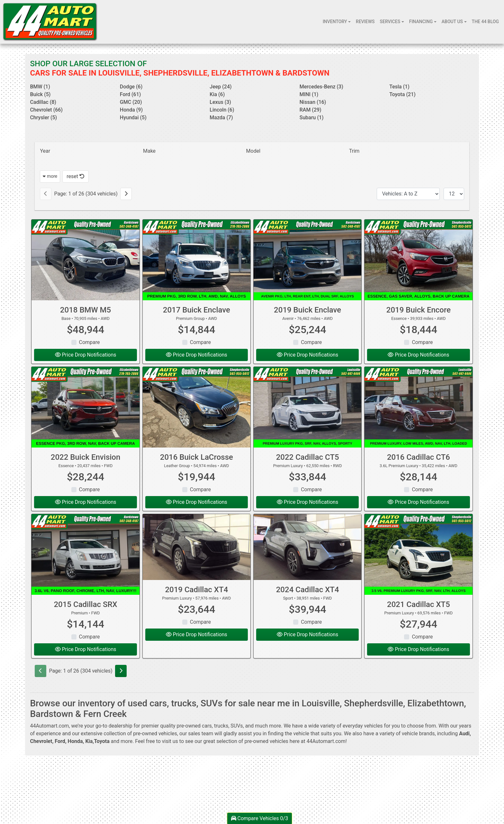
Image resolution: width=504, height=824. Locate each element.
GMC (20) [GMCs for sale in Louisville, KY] (131, 102)
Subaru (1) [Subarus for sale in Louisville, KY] (312, 118)
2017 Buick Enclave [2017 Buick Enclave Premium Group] (197, 310)
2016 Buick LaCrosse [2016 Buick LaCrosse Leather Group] (197, 457)
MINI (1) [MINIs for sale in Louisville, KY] (309, 94)
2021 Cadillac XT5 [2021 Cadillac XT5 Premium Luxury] (419, 604)
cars (207, 726)
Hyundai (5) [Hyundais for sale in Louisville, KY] (133, 118)
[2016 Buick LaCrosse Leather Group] (197, 407)
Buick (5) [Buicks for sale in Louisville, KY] (40, 94)
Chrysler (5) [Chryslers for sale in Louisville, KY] (43, 118)
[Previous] (46, 194)
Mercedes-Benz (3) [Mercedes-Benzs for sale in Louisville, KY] (321, 87)
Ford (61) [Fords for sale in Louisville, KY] (130, 94)
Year (45, 151)
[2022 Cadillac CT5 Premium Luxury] (307, 407)
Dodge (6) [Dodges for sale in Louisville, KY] (131, 87)
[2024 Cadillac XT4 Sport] (307, 547)
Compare (90, 342)
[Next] (126, 194)
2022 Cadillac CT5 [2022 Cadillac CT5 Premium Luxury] (308, 457)
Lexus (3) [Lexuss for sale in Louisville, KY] (220, 102)
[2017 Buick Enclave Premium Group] (197, 260)
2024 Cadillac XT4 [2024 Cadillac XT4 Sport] (308, 590)
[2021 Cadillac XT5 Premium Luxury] (418, 554)
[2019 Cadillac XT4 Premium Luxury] (197, 547)
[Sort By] (408, 194)
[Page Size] (454, 194)
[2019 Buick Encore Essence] (418, 260)
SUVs (237, 726)
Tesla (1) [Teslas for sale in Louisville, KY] (399, 87)
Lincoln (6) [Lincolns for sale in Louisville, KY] (222, 110)
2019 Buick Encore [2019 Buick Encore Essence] (419, 310)
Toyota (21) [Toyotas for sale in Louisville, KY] (402, 94)
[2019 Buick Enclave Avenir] (307, 260)
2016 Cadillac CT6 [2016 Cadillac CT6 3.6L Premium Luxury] (419, 457)
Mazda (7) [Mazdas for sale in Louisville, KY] (221, 118)
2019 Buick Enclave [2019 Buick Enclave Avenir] (307, 310)
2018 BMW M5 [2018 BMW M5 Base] (85, 310)
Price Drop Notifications (86, 355)
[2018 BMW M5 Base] (85, 260)
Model (253, 151)
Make (149, 151)
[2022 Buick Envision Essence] (85, 407)
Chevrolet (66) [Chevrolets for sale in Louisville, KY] (46, 110)
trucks (221, 726)
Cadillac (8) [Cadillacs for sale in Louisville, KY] (43, 102)
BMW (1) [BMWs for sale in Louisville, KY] (40, 87)
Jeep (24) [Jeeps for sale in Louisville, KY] (221, 87)
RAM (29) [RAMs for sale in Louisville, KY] (310, 110)
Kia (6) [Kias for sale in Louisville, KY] (217, 94)
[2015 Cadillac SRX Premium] (85, 554)
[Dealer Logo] (50, 22)
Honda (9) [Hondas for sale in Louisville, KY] (131, 110)
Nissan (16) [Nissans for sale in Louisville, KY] (313, 102)
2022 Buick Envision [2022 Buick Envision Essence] (86, 457)
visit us (170, 741)
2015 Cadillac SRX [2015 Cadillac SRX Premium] (85, 604)
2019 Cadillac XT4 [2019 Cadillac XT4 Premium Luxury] (196, 590)
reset (76, 176)
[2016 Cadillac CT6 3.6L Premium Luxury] (418, 407)
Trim (354, 151)
